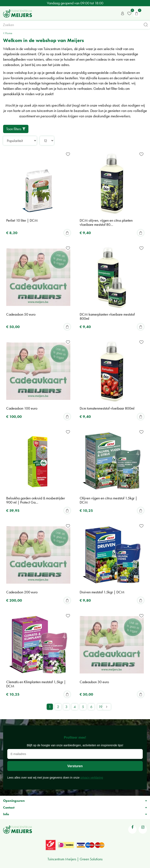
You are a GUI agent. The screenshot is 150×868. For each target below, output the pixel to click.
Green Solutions (91, 859)
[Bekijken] (137, 13)
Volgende (107, 707)
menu (145, 13)
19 (100, 707)
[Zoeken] (75, 25)
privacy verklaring (92, 778)
